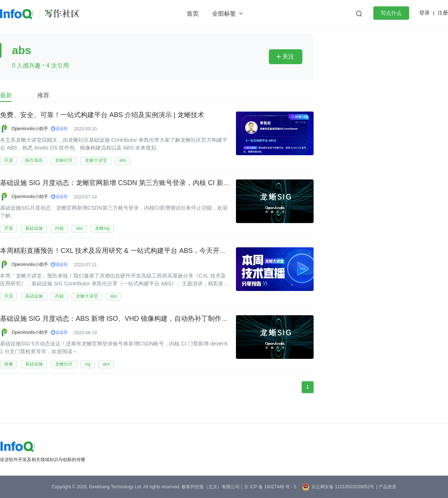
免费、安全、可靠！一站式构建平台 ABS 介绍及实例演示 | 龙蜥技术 (102, 115)
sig (88, 364)
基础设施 (34, 228)
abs (123, 160)
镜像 (9, 364)
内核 (59, 228)
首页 (193, 14)
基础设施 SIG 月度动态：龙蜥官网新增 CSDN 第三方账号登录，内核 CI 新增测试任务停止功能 (142, 183)
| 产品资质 (386, 487)
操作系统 (34, 160)
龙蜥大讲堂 (96, 160)
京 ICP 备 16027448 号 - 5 (270, 487)
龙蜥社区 (64, 160)
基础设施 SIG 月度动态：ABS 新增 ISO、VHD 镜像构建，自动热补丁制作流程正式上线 (131, 319)
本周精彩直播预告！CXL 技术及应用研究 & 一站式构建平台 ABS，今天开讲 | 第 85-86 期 (133, 251)
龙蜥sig (102, 228)
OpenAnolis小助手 (30, 129)
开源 (9, 160)
